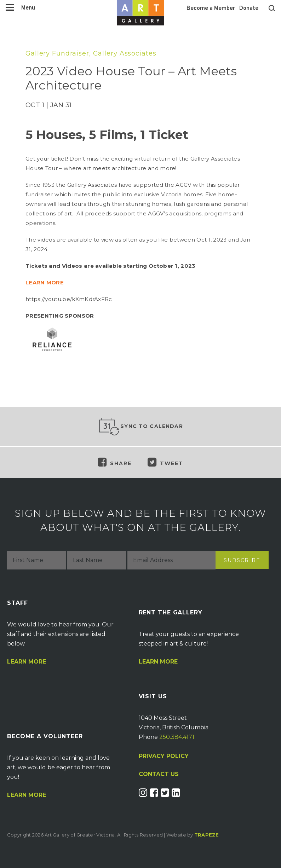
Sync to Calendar (140, 427)
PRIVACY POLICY (164, 756)
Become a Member (211, 8)
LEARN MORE (45, 282)
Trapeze (207, 835)
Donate (249, 8)
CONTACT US (159, 774)
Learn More (27, 662)
